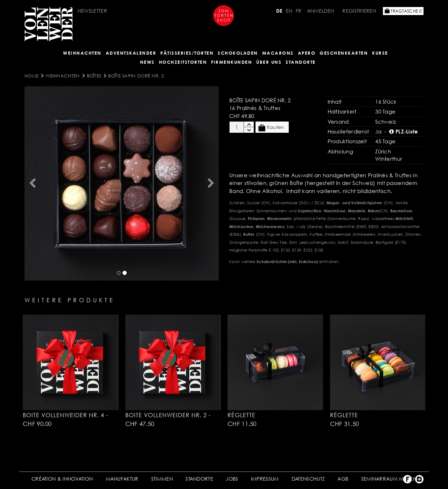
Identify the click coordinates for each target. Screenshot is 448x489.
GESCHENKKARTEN (344, 53)
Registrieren (359, 11)
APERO (307, 53)
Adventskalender (131, 53)
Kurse (380, 53)
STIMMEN (162, 479)
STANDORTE (199, 479)
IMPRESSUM (265, 479)
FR (299, 11)
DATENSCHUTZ (308, 479)
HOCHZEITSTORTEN (183, 62)
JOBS (232, 479)
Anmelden (320, 11)
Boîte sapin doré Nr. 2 (136, 76)
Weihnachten (82, 53)
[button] (32, 183)
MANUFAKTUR (122, 479)
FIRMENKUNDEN (232, 62)
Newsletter (92, 11)
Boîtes (94, 76)
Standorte (301, 62)
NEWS (147, 62)
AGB (343, 479)
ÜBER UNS (269, 62)
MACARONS (278, 53)
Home (31, 76)
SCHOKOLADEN (238, 53)
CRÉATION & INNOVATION (62, 479)
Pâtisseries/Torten (187, 53)
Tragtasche (403, 11)
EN (289, 11)
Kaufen (271, 128)
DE (279, 11)
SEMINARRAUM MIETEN (389, 479)
